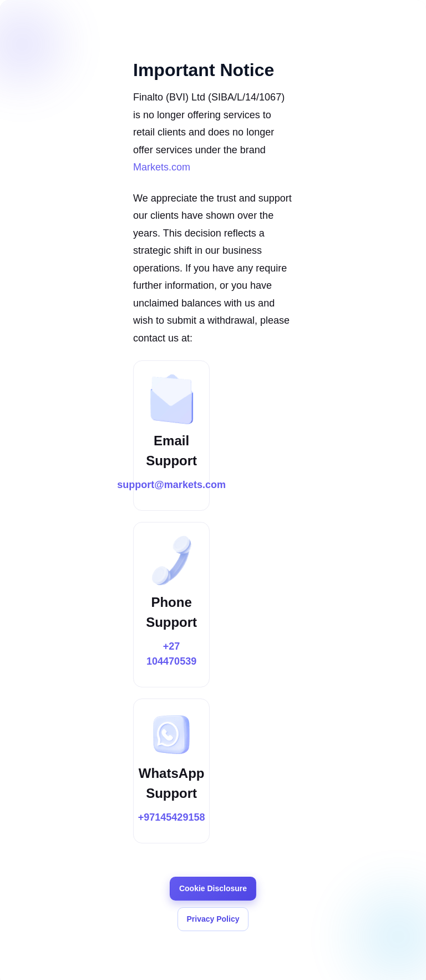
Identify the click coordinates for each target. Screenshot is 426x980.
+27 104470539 (171, 654)
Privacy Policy (213, 919)
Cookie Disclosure (213, 888)
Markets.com (162, 167)
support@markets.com (171, 485)
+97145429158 (172, 817)
